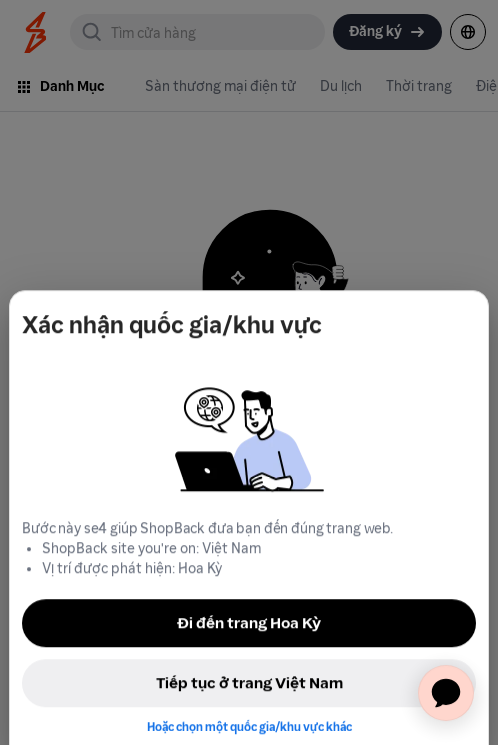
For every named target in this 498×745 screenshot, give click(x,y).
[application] (446, 693)
